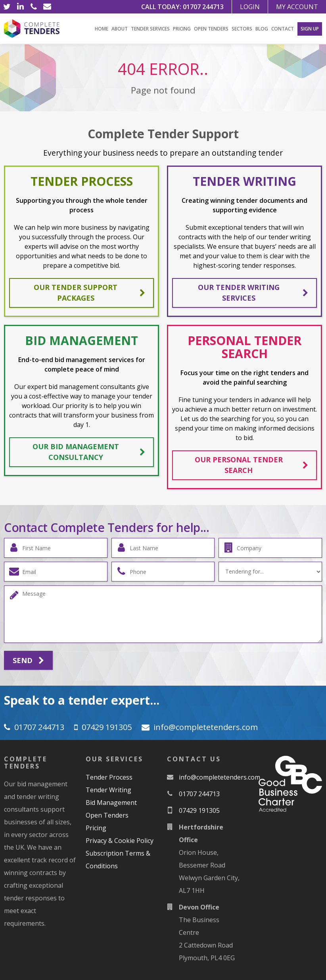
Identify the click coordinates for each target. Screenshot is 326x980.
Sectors (242, 29)
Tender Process (109, 777)
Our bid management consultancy (89, 452)
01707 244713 (203, 7)
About (120, 29)
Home (102, 29)
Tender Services (150, 29)
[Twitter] (7, 7)
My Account (297, 7)
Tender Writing (108, 790)
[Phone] (34, 7)
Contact (283, 29)
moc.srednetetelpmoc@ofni (206, 727)
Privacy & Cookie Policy (120, 841)
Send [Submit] (28, 661)
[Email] (47, 7)
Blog (262, 29)
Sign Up (310, 29)
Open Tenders (211, 29)
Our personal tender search (252, 465)
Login (250, 7)
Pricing (182, 29)
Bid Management (111, 803)
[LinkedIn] (20, 7)
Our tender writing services (253, 293)
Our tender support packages (89, 293)
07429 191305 (107, 727)
